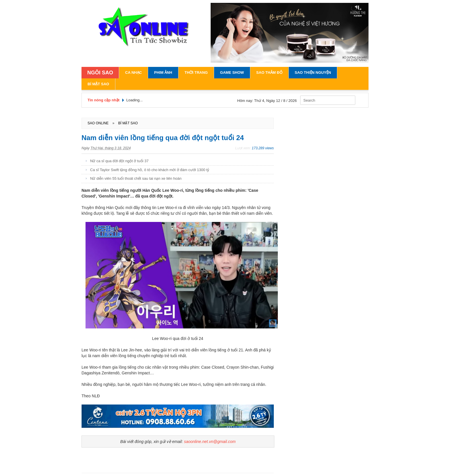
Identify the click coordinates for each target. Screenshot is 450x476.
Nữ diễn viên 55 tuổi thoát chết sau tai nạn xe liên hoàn (136, 178)
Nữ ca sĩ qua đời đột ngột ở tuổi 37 (119, 161)
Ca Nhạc (133, 72)
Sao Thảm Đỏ (269, 72)
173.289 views (263, 148)
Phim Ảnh (163, 72)
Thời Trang (196, 72)
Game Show (232, 72)
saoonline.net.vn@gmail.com (210, 442)
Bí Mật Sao (98, 84)
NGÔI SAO (100, 73)
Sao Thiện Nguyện (313, 72)
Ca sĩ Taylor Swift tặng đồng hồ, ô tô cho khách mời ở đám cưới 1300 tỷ (150, 170)
